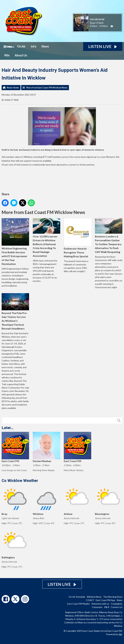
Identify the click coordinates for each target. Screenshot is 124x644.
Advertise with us (100, 604)
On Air (21, 46)
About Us (21, 55)
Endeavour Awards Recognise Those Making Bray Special (77, 238)
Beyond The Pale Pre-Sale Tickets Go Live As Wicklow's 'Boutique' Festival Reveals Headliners (15, 312)
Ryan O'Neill (97, 23)
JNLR (107, 607)
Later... (8, 428)
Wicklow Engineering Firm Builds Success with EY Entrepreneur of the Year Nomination (15, 242)
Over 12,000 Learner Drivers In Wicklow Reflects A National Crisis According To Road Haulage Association (46, 238)
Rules (120, 600)
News (45, 46)
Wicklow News (94, 597)
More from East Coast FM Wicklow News (47, 88)
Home (8, 46)
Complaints (117, 604)
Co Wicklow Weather (20, 481)
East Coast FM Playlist (79, 604)
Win (7, 55)
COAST (90, 600)
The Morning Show (113, 597)
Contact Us (117, 607)
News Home (13, 88)
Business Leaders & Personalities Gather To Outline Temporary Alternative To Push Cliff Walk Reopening (109, 236)
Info (34, 46)
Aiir (120, 634)
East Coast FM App (105, 600)
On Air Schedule (77, 597)
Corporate (97, 607)
